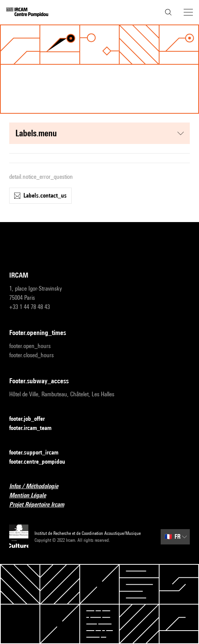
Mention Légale (32, 496)
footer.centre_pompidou (42, 462)
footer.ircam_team (35, 428)
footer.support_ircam (38, 453)
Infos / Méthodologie (38, 486)
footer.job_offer (32, 419)
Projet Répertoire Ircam (41, 505)
